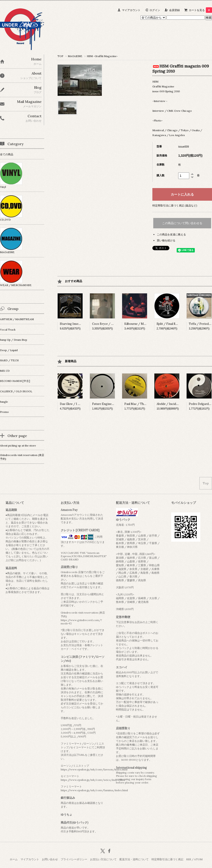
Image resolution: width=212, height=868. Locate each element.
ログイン (155, 10)
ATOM (198, 859)
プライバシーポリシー (74, 859)
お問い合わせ (50, 859)
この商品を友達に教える (171, 234)
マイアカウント (131, 10)
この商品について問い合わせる (182, 223)
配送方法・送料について (134, 859)
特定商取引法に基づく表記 (167, 859)
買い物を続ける (166, 240)
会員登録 (174, 10)
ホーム (14, 859)
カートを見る (200, 10)
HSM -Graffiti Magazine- (102, 56)
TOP (60, 56)
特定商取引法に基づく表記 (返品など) (175, 205)
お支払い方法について (103, 859)
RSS (189, 859)
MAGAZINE (75, 56)
